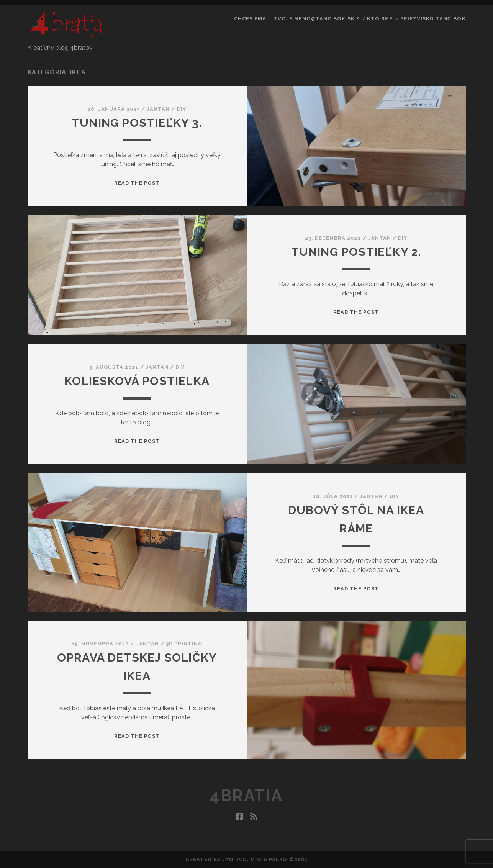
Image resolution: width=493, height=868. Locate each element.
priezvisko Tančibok (433, 19)
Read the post (137, 183)
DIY (182, 109)
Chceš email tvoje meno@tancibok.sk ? (297, 19)
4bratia (246, 796)
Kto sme (380, 19)
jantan (158, 109)
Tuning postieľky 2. (356, 252)
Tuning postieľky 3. (137, 123)
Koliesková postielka (137, 381)
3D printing (184, 644)
